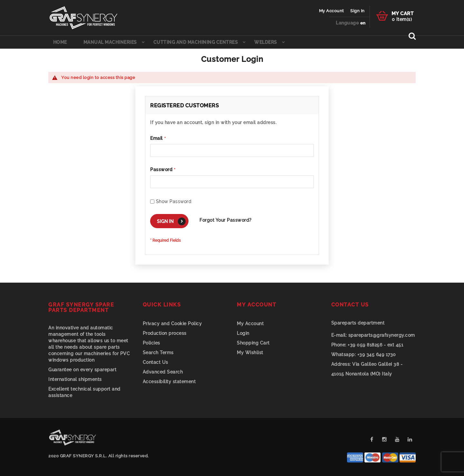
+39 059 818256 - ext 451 (367, 345)
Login (243, 333)
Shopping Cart (253, 343)
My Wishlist (250, 353)
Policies (151, 343)
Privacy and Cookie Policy (172, 324)
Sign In (358, 11)
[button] (363, 23)
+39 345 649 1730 (364, 355)
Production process (165, 333)
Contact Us (155, 362)
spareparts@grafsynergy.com (373, 335)
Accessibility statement (169, 382)
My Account (332, 11)
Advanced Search (163, 372)
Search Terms (158, 353)
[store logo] (83, 18)
